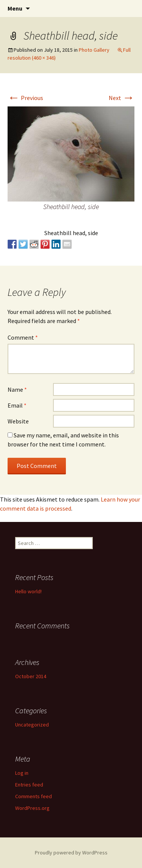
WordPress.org (32, 808)
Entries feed (29, 785)
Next (122, 98)
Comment (23, 337)
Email (17, 405)
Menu (15, 8)
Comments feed (34, 796)
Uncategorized (32, 725)
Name (17, 389)
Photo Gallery (94, 50)
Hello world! (28, 591)
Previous (25, 98)
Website (18, 421)
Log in (22, 773)
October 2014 (31, 676)
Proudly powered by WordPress (71, 853)
